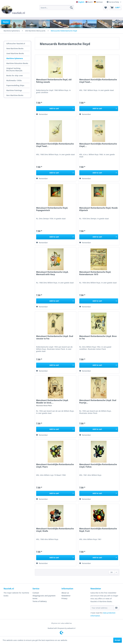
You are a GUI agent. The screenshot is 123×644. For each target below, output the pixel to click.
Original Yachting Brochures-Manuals (14, 69)
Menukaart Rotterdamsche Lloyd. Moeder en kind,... (52, 401)
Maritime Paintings (14, 90)
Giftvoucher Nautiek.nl (16, 44)
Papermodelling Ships (15, 85)
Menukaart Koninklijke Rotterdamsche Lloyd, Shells (55, 530)
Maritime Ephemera (15, 58)
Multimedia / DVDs (14, 80)
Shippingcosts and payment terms (44, 597)
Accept (118, 640)
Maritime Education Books (17, 63)
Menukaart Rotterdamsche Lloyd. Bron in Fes (98, 337)
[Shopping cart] (115, 8)
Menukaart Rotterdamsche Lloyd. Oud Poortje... (98, 401)
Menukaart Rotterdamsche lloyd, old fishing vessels (54, 81)
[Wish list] (106, 8)
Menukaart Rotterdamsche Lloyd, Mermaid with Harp (52, 273)
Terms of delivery (40, 601)
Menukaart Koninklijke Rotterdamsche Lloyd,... (98, 145)
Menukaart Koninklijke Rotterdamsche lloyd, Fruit (98, 530)
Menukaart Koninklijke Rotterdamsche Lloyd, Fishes (98, 466)
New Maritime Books (15, 48)
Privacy (64, 598)
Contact (36, 593)
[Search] (71, 8)
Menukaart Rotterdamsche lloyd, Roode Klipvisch (98, 209)
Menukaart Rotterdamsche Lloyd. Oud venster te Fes (55, 337)
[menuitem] (57, 8)
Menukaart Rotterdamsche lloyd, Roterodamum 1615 (95, 273)
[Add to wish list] (42, 114)
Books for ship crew (14, 76)
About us (65, 593)
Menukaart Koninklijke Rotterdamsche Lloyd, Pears (55, 466)
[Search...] (57, 8)
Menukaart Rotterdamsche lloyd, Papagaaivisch (52, 209)
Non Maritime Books (15, 95)
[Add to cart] (56, 109)
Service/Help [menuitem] (113, 2)
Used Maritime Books (15, 53)
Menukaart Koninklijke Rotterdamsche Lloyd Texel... (98, 81)
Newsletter (66, 596)
